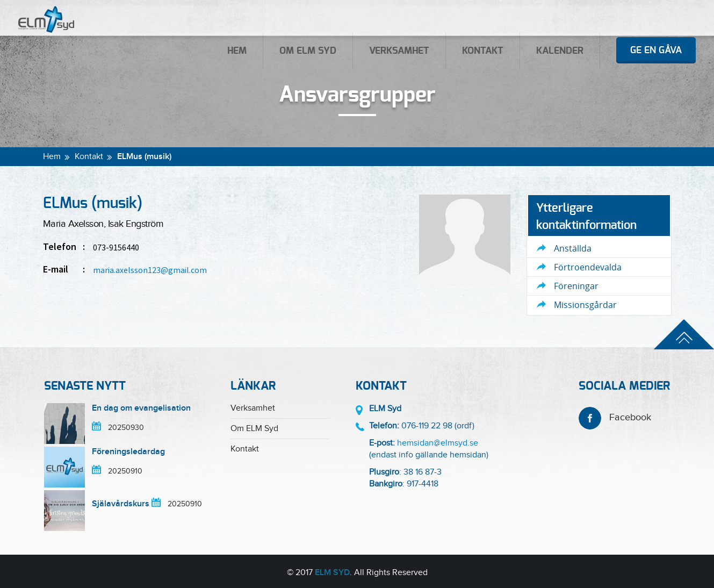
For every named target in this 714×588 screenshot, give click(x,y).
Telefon (64, 247)
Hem (237, 51)
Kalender (560, 51)
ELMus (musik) (144, 157)
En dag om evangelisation (141, 408)
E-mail (64, 269)
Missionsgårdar (585, 305)
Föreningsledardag (128, 452)
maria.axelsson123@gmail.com (150, 270)
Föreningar (576, 286)
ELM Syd (332, 573)
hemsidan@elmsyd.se (438, 443)
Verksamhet (399, 51)
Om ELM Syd (308, 51)
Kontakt (483, 51)
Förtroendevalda (588, 267)
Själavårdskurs (121, 504)
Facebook (615, 417)
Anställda (573, 248)
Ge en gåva (656, 51)
